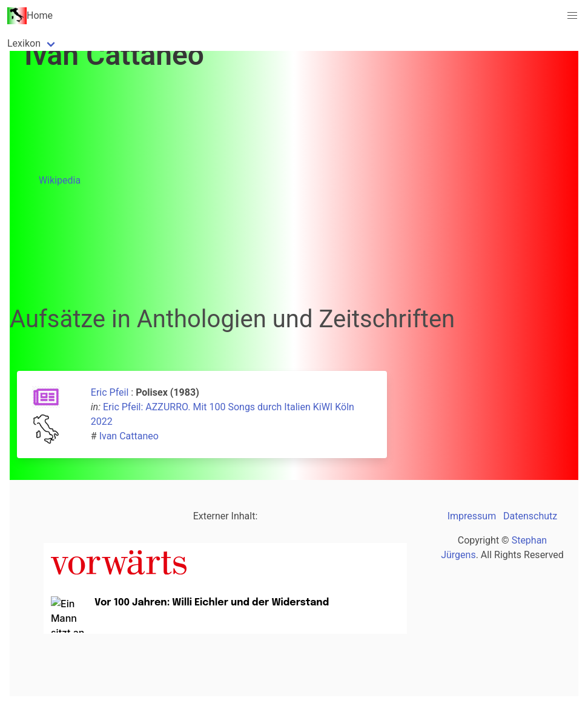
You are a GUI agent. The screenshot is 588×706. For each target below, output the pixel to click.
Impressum (472, 516)
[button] (572, 16)
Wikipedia (60, 180)
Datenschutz (530, 516)
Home (30, 16)
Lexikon (24, 43)
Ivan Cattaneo (129, 436)
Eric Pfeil (110, 392)
